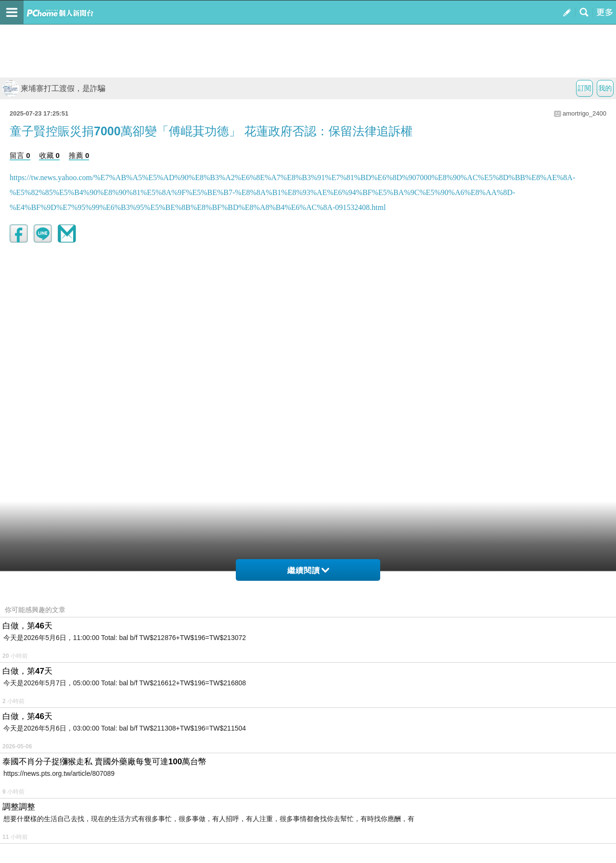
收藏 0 (49, 155)
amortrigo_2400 (584, 113)
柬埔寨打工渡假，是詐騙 (54, 88)
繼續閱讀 (308, 570)
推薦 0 (79, 155)
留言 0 (20, 155)
